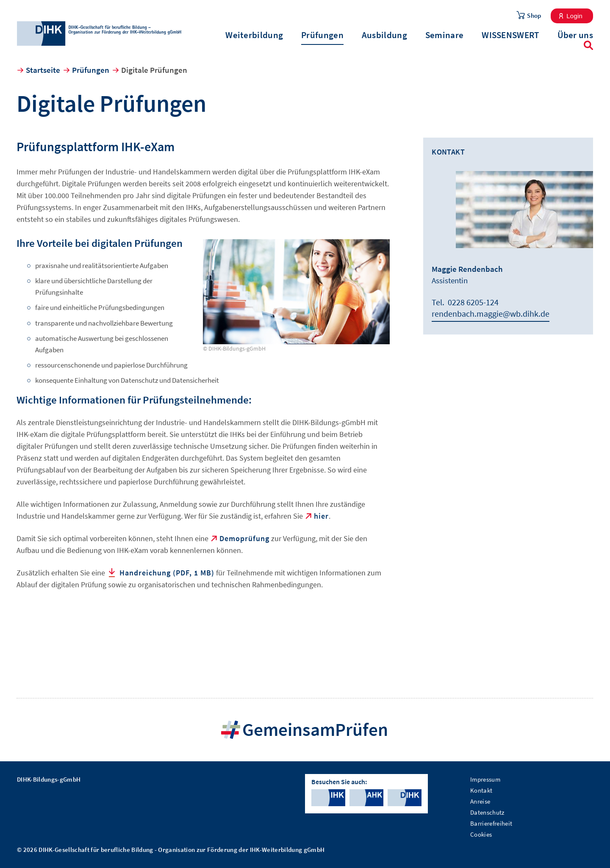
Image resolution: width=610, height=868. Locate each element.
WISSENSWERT (510, 35)
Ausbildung (384, 35)
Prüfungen (322, 35)
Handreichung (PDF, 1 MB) (167, 573)
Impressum (485, 779)
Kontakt (481, 790)
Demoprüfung (244, 538)
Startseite (43, 70)
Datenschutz (487, 812)
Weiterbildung (254, 35)
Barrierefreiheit (491, 823)
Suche (588, 45)
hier (321, 516)
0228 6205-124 (473, 302)
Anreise (480, 801)
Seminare (444, 35)
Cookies (481, 834)
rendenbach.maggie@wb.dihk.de (491, 314)
